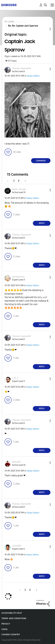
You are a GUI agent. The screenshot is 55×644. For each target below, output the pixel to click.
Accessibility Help (12, 613)
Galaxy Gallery (33, 76)
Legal (5, 629)
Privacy (6, 624)
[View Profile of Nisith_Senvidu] (19, 189)
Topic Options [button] (45, 29)
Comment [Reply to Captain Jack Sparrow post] (41, 161)
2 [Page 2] (19, 181)
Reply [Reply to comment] (42, 223)
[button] (45, 69)
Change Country (11, 635)
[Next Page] (24, 181)
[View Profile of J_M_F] (15, 378)
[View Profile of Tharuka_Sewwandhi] (22, 68)
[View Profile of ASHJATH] (16, 462)
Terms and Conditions (14, 618)
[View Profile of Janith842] (17, 546)
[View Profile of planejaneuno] (18, 277)
